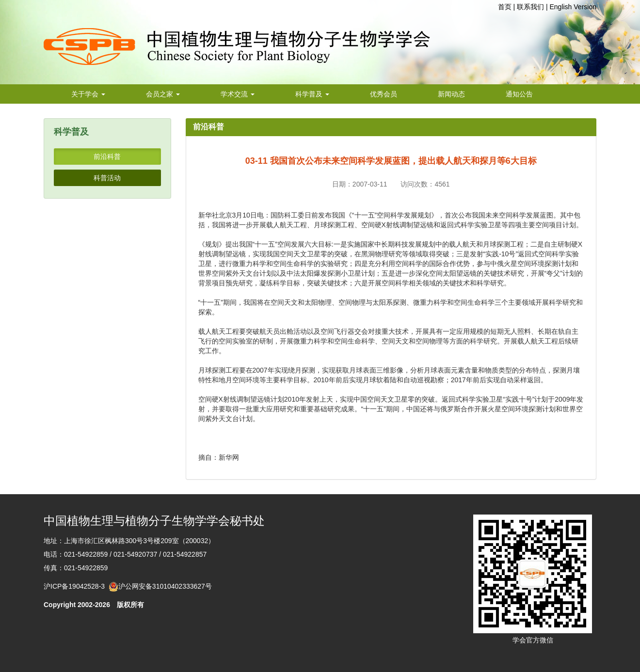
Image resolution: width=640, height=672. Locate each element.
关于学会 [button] (88, 94)
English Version (573, 7)
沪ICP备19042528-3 (76, 586)
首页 (505, 7)
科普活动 (107, 178)
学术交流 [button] (238, 94)
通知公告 (519, 94)
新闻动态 (451, 94)
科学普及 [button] (312, 94)
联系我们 (530, 7)
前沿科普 (107, 156)
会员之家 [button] (163, 94)
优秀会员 (384, 94)
